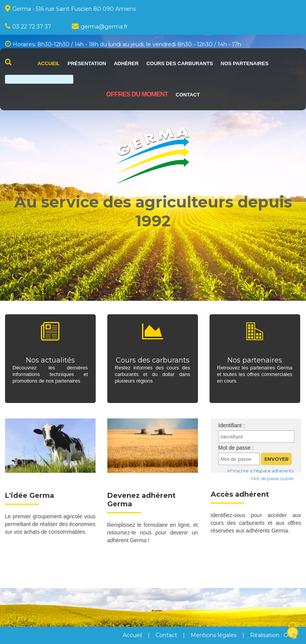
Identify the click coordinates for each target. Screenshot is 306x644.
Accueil (49, 63)
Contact (188, 95)
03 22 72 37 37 (28, 27)
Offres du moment (137, 94)
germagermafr (100, 27)
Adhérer (126, 63)
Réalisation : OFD (273, 635)
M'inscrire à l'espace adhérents (260, 471)
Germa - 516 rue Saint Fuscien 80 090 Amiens (70, 9)
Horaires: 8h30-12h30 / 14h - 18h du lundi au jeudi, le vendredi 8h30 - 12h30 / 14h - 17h (123, 44)
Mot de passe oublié (272, 479)
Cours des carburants (180, 63)
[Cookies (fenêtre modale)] (292, 631)
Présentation (87, 63)
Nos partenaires (245, 63)
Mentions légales (214, 635)
